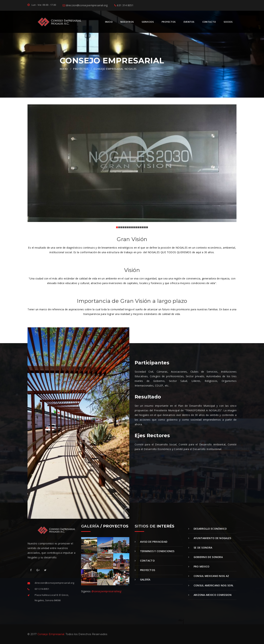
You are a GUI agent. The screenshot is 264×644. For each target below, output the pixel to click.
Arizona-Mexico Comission (210, 595)
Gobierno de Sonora (206, 557)
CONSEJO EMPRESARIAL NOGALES (115, 69)
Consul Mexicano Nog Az (209, 576)
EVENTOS (189, 22)
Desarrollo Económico (208, 529)
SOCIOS (228, 22)
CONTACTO (209, 22)
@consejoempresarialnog (106, 591)
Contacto (145, 561)
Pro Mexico (199, 566)
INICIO (109, 22)
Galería (143, 579)
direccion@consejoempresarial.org (85, 5)
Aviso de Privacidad (151, 542)
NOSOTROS (127, 22)
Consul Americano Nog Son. (211, 585)
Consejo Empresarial (51, 634)
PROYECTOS (169, 22)
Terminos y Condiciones (155, 551)
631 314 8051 (124, 5)
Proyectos (145, 570)
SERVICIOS (148, 22)
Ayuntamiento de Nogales (210, 538)
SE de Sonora (200, 548)
